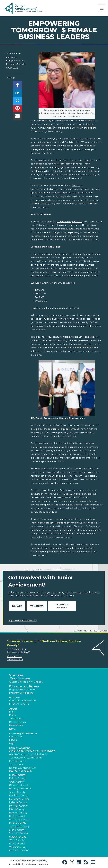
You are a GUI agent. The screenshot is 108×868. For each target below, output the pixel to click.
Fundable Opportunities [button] (23, 701)
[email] (17, 117)
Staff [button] (12, 712)
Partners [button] (15, 698)
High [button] (12, 743)
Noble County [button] (17, 816)
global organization (71, 225)
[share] (17, 86)
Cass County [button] (16, 765)
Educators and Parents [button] (24, 686)
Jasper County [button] (17, 792)
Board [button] (13, 715)
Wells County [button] (17, 840)
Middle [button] (13, 740)
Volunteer (37, 606)
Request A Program (62, 606)
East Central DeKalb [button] (20, 771)
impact (76, 185)
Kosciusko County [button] (19, 795)
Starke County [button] (17, 830)
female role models (61, 494)
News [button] (12, 729)
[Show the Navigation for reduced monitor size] (102, 8)
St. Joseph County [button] (19, 826)
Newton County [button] (18, 813)
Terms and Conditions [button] (20, 861)
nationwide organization (70, 222)
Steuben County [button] (19, 833)
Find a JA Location (19, 850)
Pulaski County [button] (18, 823)
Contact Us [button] (14, 656)
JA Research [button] (16, 719)
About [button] (13, 709)
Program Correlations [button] (21, 693)
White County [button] (17, 844)
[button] (65, 862)
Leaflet (76, 631)
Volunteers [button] (16, 675)
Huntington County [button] (20, 789)
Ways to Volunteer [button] (20, 678)
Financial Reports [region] (19, 704)
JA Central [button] (43, 864)
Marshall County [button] (18, 806)
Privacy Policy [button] (40, 861)
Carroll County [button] (17, 761)
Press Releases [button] (17, 722)
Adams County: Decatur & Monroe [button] (28, 754)
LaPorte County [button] (18, 802)
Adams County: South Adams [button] (25, 758)
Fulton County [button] (17, 778)
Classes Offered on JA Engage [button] (26, 682)
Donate (17, 606)
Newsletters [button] (16, 725)
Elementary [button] (16, 737)
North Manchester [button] (20, 820)
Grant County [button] (17, 782)
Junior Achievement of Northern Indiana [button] (32, 751)
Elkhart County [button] (18, 775)
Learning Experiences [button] (23, 734)
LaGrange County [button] (19, 799)
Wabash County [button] (18, 837)
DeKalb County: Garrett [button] (22, 768)
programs (41, 160)
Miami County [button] (17, 809)
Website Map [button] (30, 864)
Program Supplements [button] (22, 689)
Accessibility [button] (15, 864)
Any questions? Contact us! (23, 620)
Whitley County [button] (18, 847)
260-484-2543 (15, 659)
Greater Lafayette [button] (19, 785)
